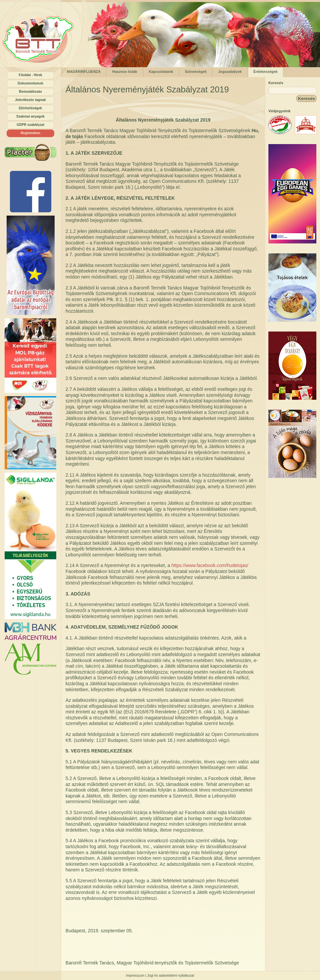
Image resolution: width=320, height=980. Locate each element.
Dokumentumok (30, 83)
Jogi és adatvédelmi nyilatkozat (171, 976)
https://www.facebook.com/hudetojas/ (210, 565)
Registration (30, 133)
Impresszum (135, 976)
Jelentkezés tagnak (30, 100)
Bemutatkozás (30, 92)
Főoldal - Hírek (30, 75)
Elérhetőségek (30, 108)
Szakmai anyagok (30, 116)
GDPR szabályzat (30, 125)
